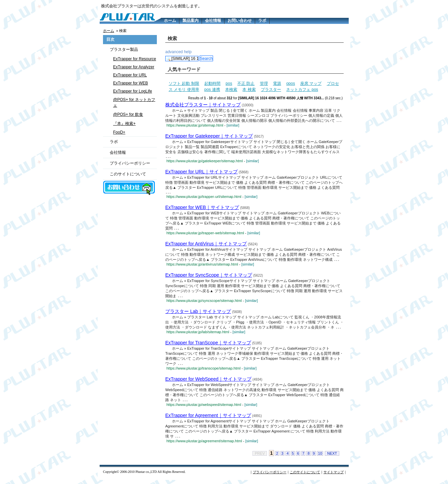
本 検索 (249, 90)
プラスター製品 (124, 49)
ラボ (262, 21)
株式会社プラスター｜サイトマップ (203, 105)
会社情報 (213, 21)
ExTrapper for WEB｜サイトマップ (202, 209)
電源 (277, 83)
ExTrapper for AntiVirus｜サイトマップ (206, 246)
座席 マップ (311, 83)
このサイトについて (128, 174)
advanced (174, 52)
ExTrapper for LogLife (133, 91)
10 (320, 457)
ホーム (170, 21)
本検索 (231, 90)
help (188, 52)
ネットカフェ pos (302, 90)
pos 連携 (212, 90)
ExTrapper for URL (130, 75)
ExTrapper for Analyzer (134, 67)
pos (229, 83)
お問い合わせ (240, 21)
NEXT (332, 457)
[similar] (233, 126)
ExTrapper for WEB (131, 83)
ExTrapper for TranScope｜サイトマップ (208, 346)
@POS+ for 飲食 (128, 114)
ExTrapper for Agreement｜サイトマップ (208, 419)
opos (290, 83)
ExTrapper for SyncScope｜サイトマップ (209, 277)
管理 (264, 83)
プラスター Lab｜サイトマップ (198, 314)
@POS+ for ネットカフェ (134, 102)
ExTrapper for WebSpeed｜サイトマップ (208, 382)
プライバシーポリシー (130, 163)
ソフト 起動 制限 (184, 83)
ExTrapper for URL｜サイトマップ (201, 173)
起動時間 (212, 83)
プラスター (271, 90)
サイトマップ (334, 476)
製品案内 (191, 21)
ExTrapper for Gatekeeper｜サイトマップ (209, 136)
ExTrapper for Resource (135, 59)
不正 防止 (246, 83)
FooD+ (119, 132)
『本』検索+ (124, 124)
